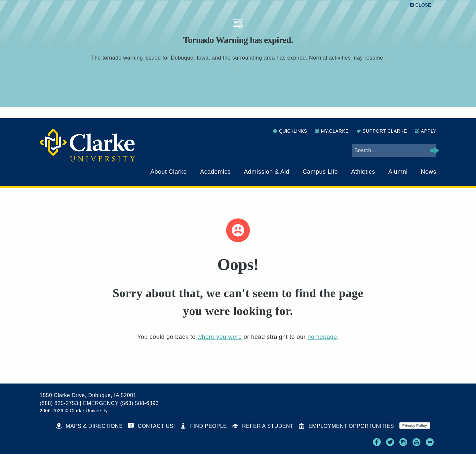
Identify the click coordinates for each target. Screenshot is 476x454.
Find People (203, 426)
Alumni (398, 172)
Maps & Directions (89, 426)
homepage (322, 337)
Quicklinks (290, 131)
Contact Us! (151, 426)
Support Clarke (382, 131)
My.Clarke (332, 131)
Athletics (363, 172)
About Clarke (169, 172)
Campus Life (320, 172)
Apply (426, 131)
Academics (215, 172)
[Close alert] (420, 5)
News (429, 172)
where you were (219, 337)
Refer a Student (263, 426)
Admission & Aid (267, 172)
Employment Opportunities (346, 426)
